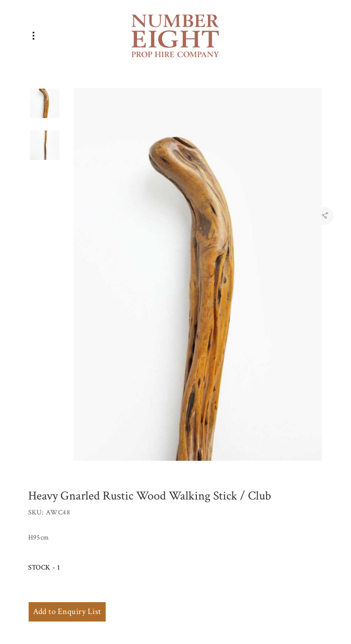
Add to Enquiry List (67, 612)
